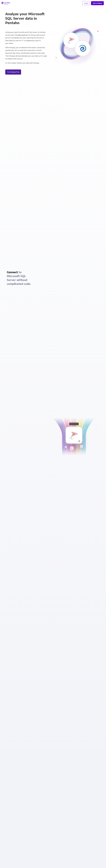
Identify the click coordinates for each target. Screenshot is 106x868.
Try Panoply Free (13, 72)
